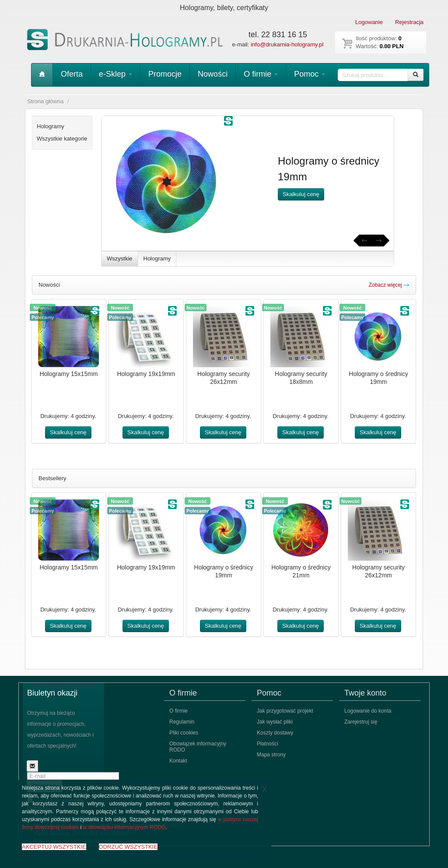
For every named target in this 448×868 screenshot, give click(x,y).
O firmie (261, 74)
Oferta (72, 74)
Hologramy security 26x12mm (224, 378)
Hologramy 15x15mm (68, 374)
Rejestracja (409, 22)
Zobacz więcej (389, 285)
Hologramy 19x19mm (146, 374)
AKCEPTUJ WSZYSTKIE (54, 847)
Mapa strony (271, 755)
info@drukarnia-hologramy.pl (287, 44)
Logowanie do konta (368, 711)
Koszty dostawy (275, 733)
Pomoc (310, 74)
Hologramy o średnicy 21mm (301, 571)
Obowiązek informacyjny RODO (198, 747)
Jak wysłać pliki (275, 722)
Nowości (213, 74)
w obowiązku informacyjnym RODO (124, 827)
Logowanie (369, 22)
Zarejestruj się (361, 722)
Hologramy (157, 258)
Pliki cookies (184, 733)
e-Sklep (115, 74)
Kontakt (178, 761)
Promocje (165, 74)
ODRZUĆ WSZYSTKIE (128, 847)
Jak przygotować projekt (285, 711)
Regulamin (182, 722)
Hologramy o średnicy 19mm (378, 378)
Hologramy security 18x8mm (301, 378)
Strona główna (45, 101)
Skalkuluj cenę (301, 194)
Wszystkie (120, 258)
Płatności (268, 744)
